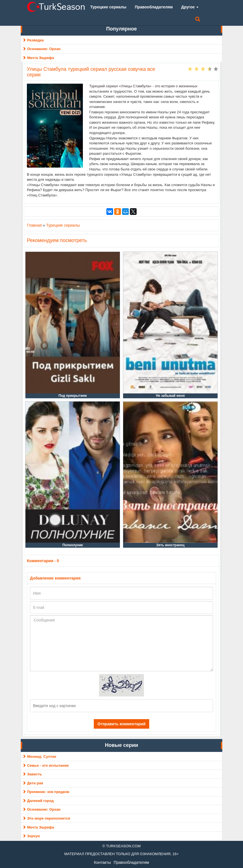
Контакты (102, 862)
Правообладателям (131, 862)
